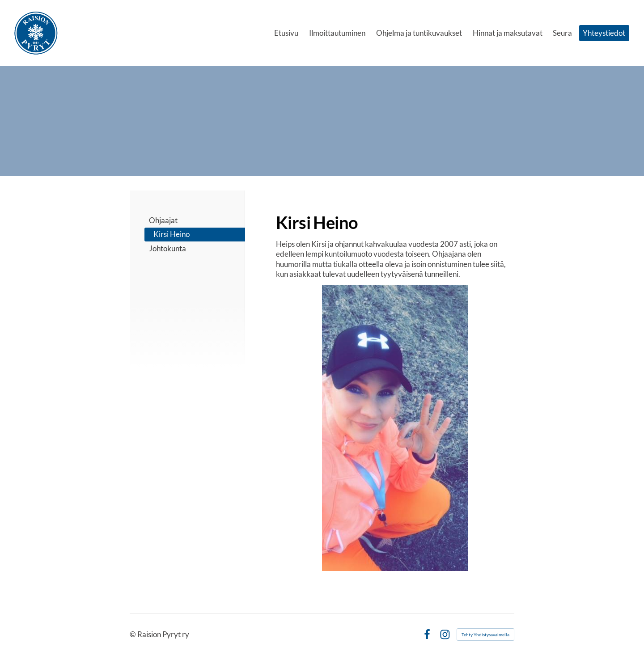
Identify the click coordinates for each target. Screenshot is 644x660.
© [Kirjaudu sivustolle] (133, 634)
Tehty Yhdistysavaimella (485, 635)
